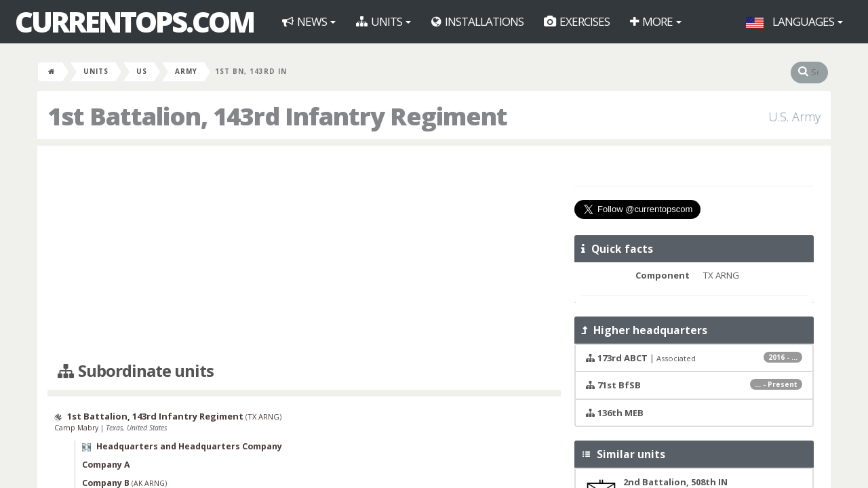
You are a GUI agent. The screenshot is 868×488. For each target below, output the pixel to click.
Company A (106, 465)
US (142, 71)
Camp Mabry (77, 428)
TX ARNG (263, 416)
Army (186, 71)
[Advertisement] (304, 254)
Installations (477, 21)
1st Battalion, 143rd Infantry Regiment (155, 416)
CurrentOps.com (134, 22)
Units (383, 21)
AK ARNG (149, 483)
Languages (794, 21)
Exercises (577, 21)
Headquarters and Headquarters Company (189, 446)
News (309, 21)
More (656, 21)
